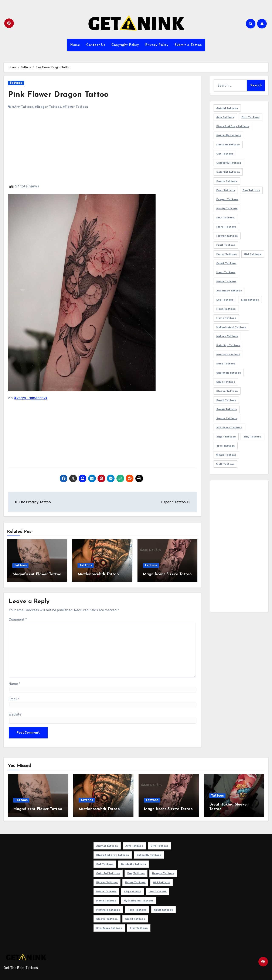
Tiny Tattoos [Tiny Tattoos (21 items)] (252, 437)
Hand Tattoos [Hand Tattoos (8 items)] (226, 272)
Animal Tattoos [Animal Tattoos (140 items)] (227, 108)
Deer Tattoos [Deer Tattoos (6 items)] (226, 190)
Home (75, 45)
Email (14, 698)
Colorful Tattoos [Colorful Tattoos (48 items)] (228, 172)
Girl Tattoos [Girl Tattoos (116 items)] (253, 254)
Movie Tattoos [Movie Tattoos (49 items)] (226, 318)
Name (14, 683)
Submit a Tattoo (188, 45)
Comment (18, 619)
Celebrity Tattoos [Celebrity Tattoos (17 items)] (229, 163)
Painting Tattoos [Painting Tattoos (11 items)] (228, 345)
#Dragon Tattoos (48, 107)
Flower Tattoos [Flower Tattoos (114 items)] (227, 236)
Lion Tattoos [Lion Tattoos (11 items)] (250, 300)
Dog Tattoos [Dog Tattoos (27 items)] (251, 190)
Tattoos (16, 83)
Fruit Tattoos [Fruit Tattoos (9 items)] (226, 245)
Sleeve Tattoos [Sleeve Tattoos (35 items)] (227, 391)
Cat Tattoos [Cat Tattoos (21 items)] (225, 154)
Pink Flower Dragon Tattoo (59, 95)
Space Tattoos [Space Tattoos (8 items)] (227, 418)
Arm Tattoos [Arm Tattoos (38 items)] (225, 117)
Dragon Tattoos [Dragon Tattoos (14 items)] (227, 199)
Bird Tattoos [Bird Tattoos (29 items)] (251, 117)
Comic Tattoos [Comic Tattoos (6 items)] (227, 181)
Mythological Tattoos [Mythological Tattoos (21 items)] (231, 327)
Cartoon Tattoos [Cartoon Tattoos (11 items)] (228, 145)
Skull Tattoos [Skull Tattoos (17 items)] (226, 382)
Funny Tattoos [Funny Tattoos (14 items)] (227, 254)
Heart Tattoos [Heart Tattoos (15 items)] (226, 281)
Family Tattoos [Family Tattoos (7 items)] (227, 208)
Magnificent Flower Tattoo (37, 574)
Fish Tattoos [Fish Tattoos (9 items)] (225, 218)
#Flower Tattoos (75, 107)
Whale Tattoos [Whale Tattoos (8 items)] (226, 455)
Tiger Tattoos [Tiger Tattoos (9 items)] (226, 437)
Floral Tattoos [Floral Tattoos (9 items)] (226, 227)
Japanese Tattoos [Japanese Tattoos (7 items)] (229, 291)
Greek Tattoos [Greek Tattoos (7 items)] (226, 263)
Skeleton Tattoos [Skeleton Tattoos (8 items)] (229, 373)
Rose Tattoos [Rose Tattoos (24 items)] (226, 364)
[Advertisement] (103, 150)
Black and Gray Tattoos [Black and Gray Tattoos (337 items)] (233, 126)
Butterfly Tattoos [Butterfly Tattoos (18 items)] (229, 135)
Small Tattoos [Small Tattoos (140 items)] (226, 400)
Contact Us (96, 45)
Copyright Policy (125, 45)
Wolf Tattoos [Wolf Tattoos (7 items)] (225, 464)
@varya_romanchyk (30, 398)
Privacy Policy (157, 45)
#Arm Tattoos (23, 107)
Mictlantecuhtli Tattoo (98, 574)
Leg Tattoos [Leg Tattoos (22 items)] (225, 300)
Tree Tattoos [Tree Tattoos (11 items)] (226, 446)
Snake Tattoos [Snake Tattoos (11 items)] (227, 409)
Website (15, 714)
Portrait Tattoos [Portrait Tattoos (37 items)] (228, 354)
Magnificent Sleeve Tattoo (167, 574)
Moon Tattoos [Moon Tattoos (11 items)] (226, 309)
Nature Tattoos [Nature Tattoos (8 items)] (227, 336)
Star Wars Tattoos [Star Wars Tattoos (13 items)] (229, 427)
